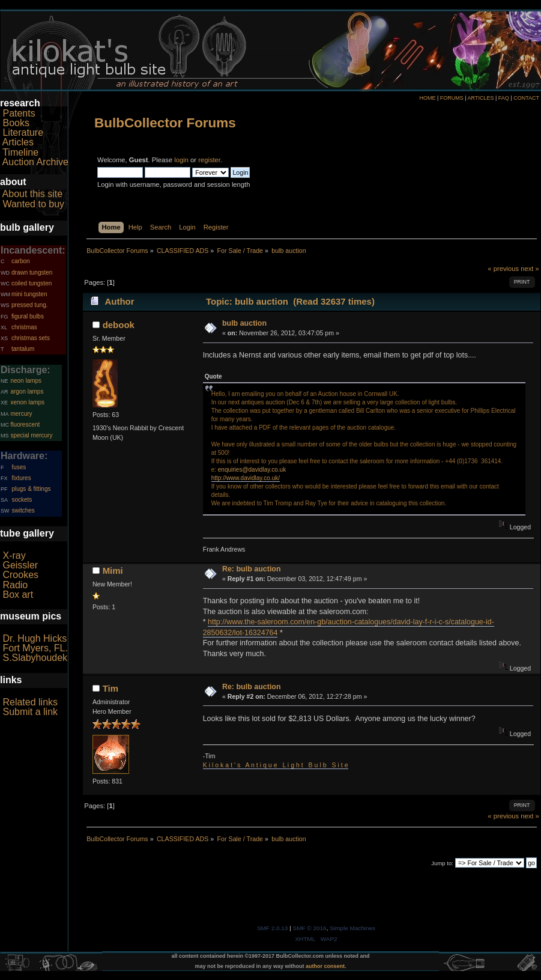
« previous (503, 269)
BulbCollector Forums (165, 123)
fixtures (21, 478)
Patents (19, 113)
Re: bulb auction (252, 569)
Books (16, 123)
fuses (19, 467)
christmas (24, 327)
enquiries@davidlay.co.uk (252, 470)
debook (119, 325)
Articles (18, 142)
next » (530, 269)
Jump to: (442, 863)
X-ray (14, 555)
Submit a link (30, 712)
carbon (21, 261)
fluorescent (25, 425)
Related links (30, 702)
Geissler (20, 565)
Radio (15, 585)
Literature (23, 132)
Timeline (20, 152)
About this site (33, 194)
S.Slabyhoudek (35, 658)
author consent (325, 966)
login (181, 160)
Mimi (113, 571)
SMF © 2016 (310, 928)
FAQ (504, 98)
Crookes (20, 575)
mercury (21, 414)
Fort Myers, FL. (35, 648)
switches (23, 510)
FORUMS (452, 98)
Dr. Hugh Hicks (35, 638)
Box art (18, 595)
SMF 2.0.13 (273, 928)
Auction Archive (35, 162)
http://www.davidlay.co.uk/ (246, 478)
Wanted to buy (33, 204)
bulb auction (244, 323)
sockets (22, 500)
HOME (427, 98)
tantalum (23, 349)
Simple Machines (352, 928)
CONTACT (526, 98)
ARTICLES (481, 98)
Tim (110, 688)
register (209, 160)
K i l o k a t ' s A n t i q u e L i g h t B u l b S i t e (276, 765)
